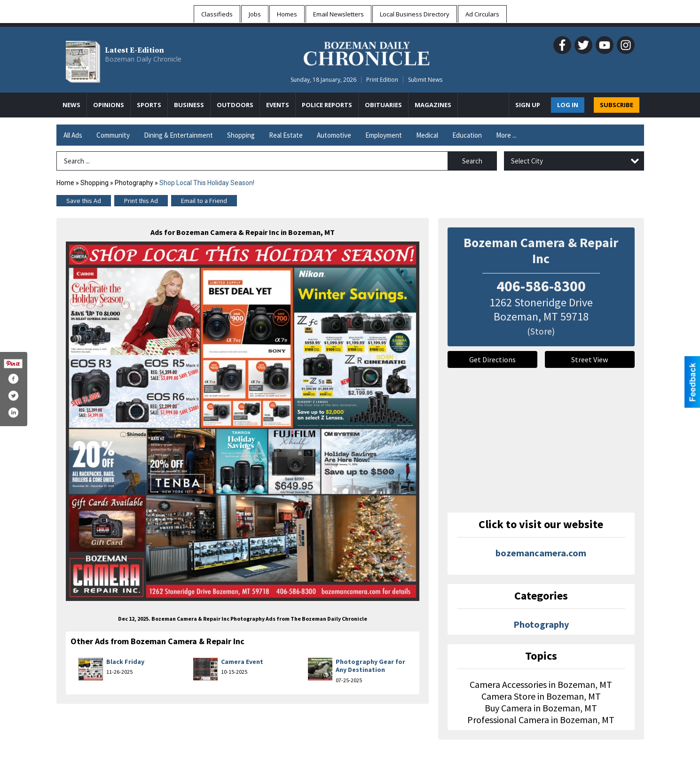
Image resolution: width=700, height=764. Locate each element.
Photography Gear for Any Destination (370, 666)
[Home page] (366, 52)
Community (113, 135)
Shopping (241, 135)
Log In (568, 105)
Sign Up (528, 105)
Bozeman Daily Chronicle (143, 59)
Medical (427, 135)
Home (65, 183)
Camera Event (242, 662)
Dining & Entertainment (178, 135)
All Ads (73, 135)
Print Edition (382, 80)
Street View (590, 359)
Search (472, 161)
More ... (506, 135)
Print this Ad (141, 201)
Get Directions (492, 359)
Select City (527, 161)
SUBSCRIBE (617, 105)
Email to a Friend (204, 201)
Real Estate (286, 135)
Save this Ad (84, 201)
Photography (134, 183)
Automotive (334, 135)
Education (467, 135)
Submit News (425, 80)
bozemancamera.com (541, 553)
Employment (384, 135)
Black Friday (125, 662)
